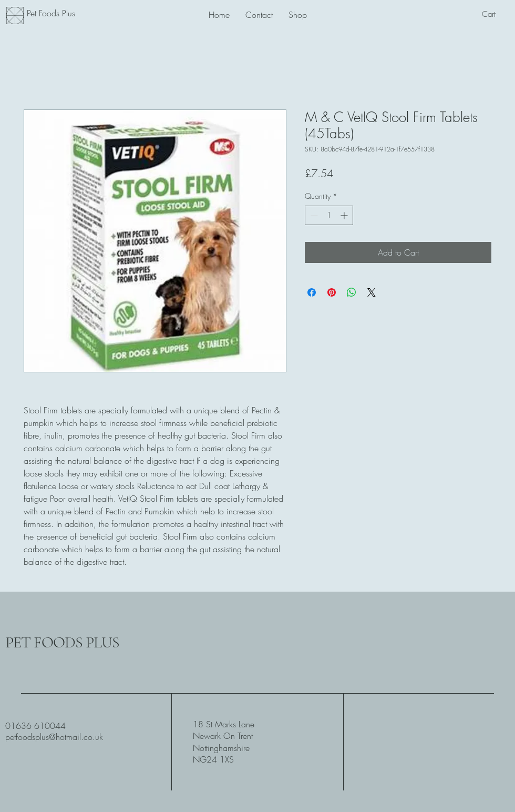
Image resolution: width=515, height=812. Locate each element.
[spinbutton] (329, 215)
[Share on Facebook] (312, 292)
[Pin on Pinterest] (332, 292)
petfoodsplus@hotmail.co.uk (54, 737)
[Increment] (345, 215)
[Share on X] (372, 292)
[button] (496, 14)
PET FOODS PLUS (62, 642)
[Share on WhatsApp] (352, 292)
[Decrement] (313, 215)
